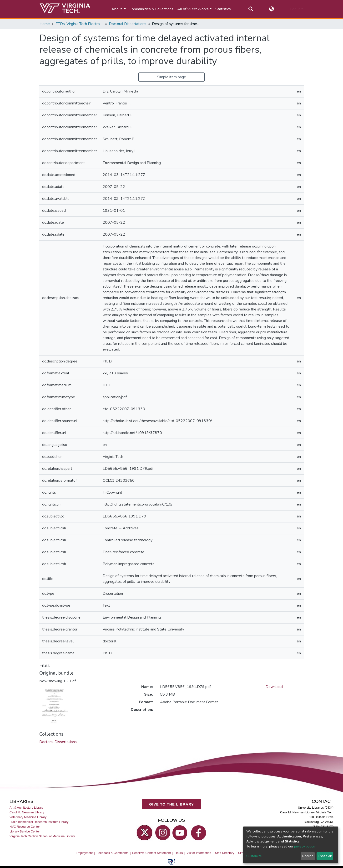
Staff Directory (225, 853)
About (117, 9)
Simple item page (171, 77)
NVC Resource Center (25, 827)
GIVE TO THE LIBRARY (171, 804)
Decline (308, 856)
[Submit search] (251, 9)
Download (274, 687)
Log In (295, 9)
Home (45, 24)
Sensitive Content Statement (151, 853)
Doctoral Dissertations (128, 24)
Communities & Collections (151, 9)
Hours (179, 853)
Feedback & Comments (112, 853)
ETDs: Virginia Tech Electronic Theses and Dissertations (79, 24)
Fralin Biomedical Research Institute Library (39, 822)
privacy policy (304, 846)
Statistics (223, 9)
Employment (84, 853)
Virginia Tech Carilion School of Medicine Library (42, 836)
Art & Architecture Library (26, 808)
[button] (272, 9)
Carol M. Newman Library (27, 812)
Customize (254, 856)
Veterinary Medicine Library (28, 817)
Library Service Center (25, 831)
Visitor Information (199, 853)
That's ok (325, 856)
